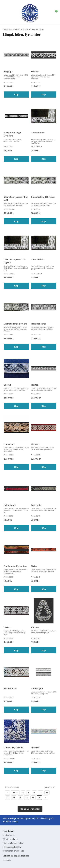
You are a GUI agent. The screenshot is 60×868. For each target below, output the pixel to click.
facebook (7, 860)
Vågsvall (35, 444)
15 (20, 798)
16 (27, 798)
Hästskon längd (39, 324)
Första (15, 793)
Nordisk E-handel (10, 822)
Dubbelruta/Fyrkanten (15, 566)
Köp (16, 95)
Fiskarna (35, 747)
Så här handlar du (11, 839)
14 (14, 798)
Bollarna (8, 627)
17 (33, 798)
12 (47, 793)
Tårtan (34, 566)
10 (34, 793)
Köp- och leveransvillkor (13, 843)
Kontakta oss (8, 835)
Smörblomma (10, 688)
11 (41, 793)
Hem (5, 29)
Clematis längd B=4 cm (15, 324)
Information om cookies (13, 851)
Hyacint (35, 71)
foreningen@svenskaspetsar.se (21, 818)
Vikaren (35, 627)
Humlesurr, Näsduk (13, 747)
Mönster (21, 29)
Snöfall (7, 385)
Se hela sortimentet (30, 809)
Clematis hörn (38, 132)
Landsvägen (37, 688)
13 (7, 798)
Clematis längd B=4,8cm (43, 197)
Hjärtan (35, 385)
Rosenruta (36, 505)
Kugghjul (8, 71)
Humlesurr (9, 444)
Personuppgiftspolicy (12, 847)
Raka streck (10, 505)
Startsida (12, 29)
